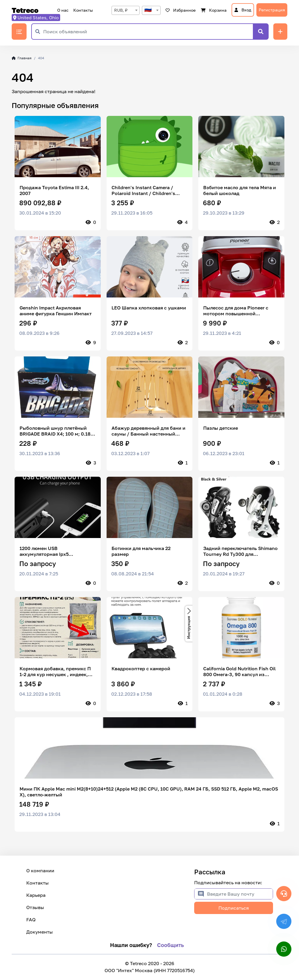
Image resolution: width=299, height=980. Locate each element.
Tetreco (25, 10)
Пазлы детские (221, 428)
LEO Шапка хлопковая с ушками (149, 308)
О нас (63, 10)
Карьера (36, 895)
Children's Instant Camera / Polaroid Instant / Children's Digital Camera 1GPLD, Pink (143, 190)
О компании (40, 871)
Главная (22, 58)
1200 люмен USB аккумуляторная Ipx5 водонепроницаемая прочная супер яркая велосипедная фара (57, 551)
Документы (40, 932)
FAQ (31, 920)
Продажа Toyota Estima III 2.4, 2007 (54, 190)
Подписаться (234, 908)
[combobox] (126, 10)
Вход (243, 10)
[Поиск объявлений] (148, 32)
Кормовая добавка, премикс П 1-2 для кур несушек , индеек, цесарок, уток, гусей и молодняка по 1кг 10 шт (55, 671)
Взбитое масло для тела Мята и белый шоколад (240, 190)
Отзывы (35, 907)
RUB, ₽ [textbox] (121, 10)
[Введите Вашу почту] (240, 894)
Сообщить (171, 945)
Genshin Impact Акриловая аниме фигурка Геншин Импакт (56, 311)
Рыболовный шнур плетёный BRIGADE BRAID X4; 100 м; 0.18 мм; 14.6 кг (55, 431)
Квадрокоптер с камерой (141, 669)
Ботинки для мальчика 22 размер (141, 551)
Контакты (83, 10)
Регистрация (272, 10)
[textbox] (151, 10)
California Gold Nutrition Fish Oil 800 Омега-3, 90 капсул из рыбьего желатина (239, 671)
